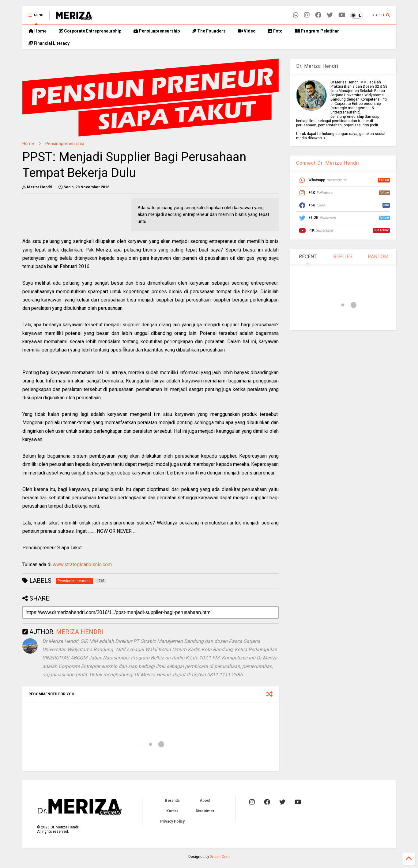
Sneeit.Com (220, 857)
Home (38, 31)
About (205, 801)
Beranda (172, 801)
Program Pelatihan (317, 31)
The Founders (209, 31)
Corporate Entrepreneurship (90, 31)
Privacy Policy (172, 821)
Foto (275, 31)
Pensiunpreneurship (157, 31)
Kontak (172, 811)
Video (247, 31)
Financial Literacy (49, 43)
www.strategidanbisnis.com (82, 565)
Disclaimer (205, 811)
